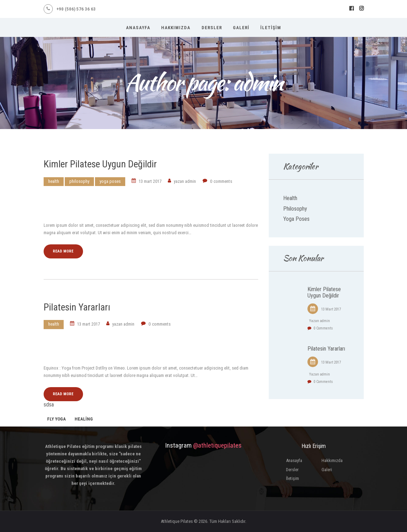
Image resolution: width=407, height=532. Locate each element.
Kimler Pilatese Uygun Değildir (100, 164)
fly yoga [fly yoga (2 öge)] (56, 419)
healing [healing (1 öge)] (84, 419)
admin (185, 181)
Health (54, 181)
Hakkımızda (332, 460)
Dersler (292, 470)
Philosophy (79, 181)
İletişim (292, 478)
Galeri (327, 470)
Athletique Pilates (177, 521)
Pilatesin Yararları (77, 307)
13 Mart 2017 (150, 181)
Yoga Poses (110, 181)
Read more (63, 251)
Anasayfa (294, 460)
